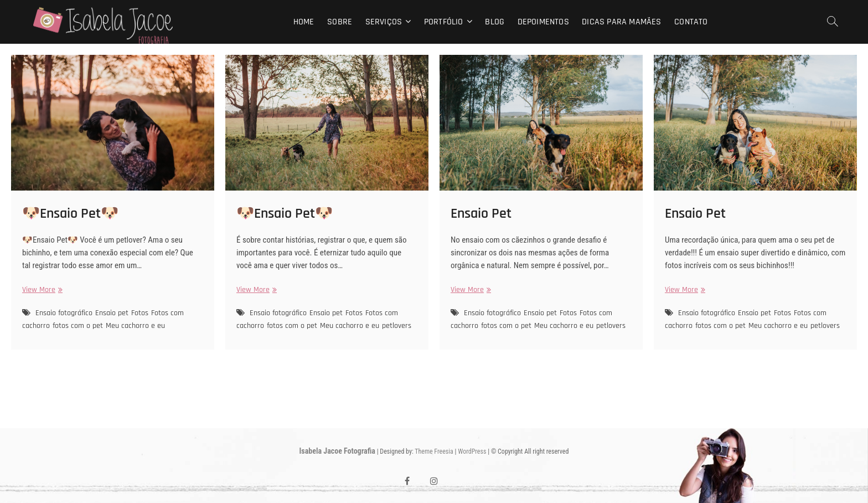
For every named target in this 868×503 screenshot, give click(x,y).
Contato (691, 22)
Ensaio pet (112, 313)
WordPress (472, 451)
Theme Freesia (434, 451)
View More (41, 290)
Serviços (384, 22)
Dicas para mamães (621, 22)
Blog (495, 22)
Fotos (140, 313)
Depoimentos (543, 22)
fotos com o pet (78, 326)
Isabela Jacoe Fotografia (337, 451)
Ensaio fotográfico (64, 313)
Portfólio (444, 22)
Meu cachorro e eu (135, 326)
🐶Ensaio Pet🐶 (70, 214)
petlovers (397, 326)
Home (304, 22)
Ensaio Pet (481, 214)
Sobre (340, 22)
